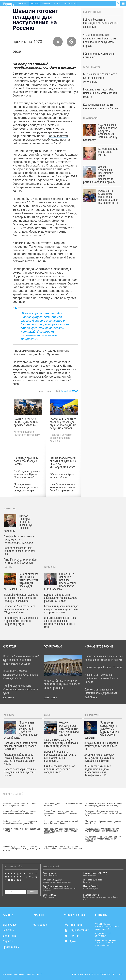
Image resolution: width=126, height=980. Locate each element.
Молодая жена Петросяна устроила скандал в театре (26, 488)
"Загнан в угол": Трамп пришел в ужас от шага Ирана (103, 822)
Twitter (72, 936)
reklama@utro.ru (103, 945)
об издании (40, 925)
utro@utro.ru (101, 936)
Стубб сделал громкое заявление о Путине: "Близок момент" (27, 474)
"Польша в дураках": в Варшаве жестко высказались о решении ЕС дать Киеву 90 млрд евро (21, 849)
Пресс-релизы (69, 4)
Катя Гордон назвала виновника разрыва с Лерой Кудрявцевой (63, 488)
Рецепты (57, 4)
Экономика (46, 4)
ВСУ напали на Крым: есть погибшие (62, 476)
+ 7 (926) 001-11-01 (104, 943)
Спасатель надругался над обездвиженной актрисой (63, 805)
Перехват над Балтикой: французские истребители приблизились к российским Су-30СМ (104, 814)
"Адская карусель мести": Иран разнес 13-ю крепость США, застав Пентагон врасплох (63, 848)
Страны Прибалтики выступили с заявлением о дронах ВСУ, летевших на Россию (61, 814)
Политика (34, 4)
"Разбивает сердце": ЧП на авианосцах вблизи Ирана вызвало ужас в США (20, 822)
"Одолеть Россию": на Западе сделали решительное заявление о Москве (20, 812)
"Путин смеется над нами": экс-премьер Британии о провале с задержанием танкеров (103, 839)
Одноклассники (77, 930)
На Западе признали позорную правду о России (26, 461)
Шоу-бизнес (22, 4)
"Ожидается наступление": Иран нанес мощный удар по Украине (20, 805)
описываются (58, 136)
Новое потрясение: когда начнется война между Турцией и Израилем (62, 822)
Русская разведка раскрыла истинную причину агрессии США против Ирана (102, 830)
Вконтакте (73, 925)
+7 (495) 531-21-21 (104, 933)
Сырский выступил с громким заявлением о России (22, 830)
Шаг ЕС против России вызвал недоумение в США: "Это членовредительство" (63, 463)
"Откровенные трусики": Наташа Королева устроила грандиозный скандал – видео (104, 805)
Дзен (70, 942)
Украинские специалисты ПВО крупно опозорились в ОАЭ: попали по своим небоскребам (61, 831)
